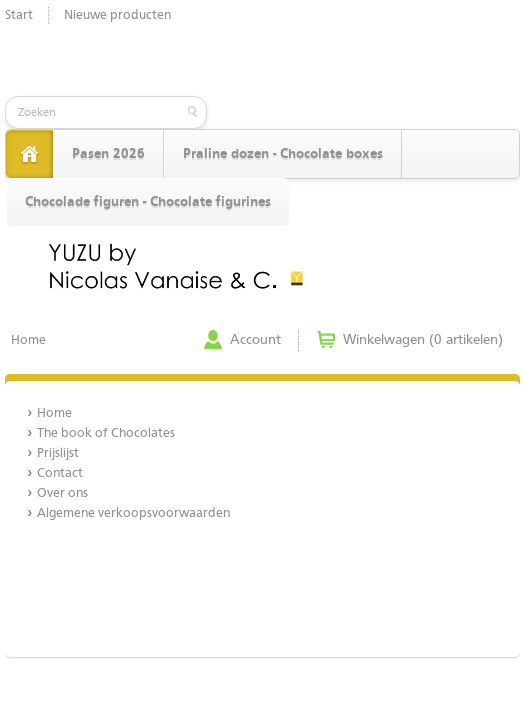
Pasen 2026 (108, 154)
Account (255, 340)
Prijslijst (58, 453)
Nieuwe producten (117, 15)
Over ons (62, 493)
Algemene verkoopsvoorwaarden (133, 513)
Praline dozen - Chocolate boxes (283, 154)
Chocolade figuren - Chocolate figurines (148, 202)
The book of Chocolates (106, 433)
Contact (60, 473)
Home (28, 340)
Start (19, 15)
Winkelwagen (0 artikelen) (423, 340)
